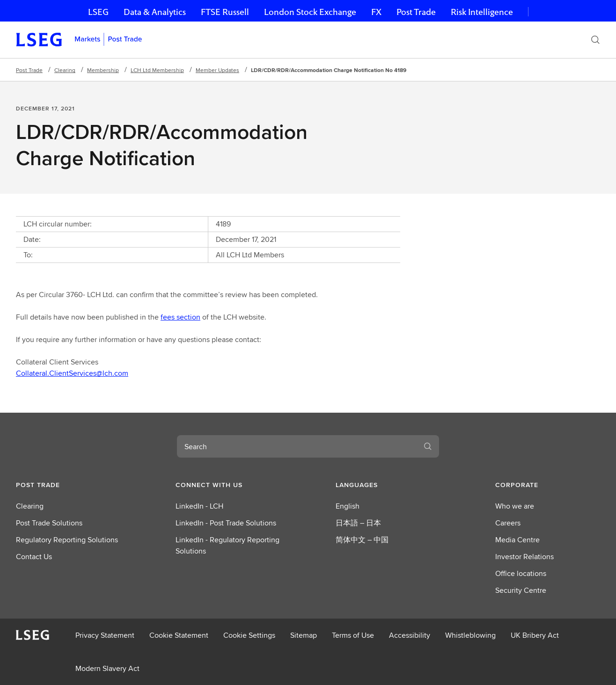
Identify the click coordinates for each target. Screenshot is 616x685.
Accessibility (410, 635)
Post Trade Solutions (49, 523)
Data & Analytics (155, 12)
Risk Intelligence (482, 12)
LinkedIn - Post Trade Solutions (226, 523)
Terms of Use (353, 635)
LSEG (98, 12)
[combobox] (297, 446)
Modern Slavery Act (107, 668)
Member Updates (217, 70)
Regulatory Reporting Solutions (67, 540)
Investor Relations (524, 557)
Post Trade (416, 12)
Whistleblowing (470, 635)
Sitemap (304, 635)
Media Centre (517, 540)
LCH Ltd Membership (157, 70)
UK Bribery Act (535, 635)
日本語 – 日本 (358, 523)
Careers (508, 523)
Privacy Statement (105, 635)
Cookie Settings (249, 635)
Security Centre (521, 590)
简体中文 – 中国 (362, 540)
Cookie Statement (179, 635)
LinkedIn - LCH (199, 506)
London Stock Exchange (310, 12)
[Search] (595, 40)
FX (376, 12)
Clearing (65, 70)
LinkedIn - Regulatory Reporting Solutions (227, 545)
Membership (103, 70)
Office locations (521, 573)
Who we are (515, 506)
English (348, 506)
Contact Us (34, 557)
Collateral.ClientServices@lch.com (72, 373)
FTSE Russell (225, 12)
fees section (180, 317)
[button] (68, 485)
